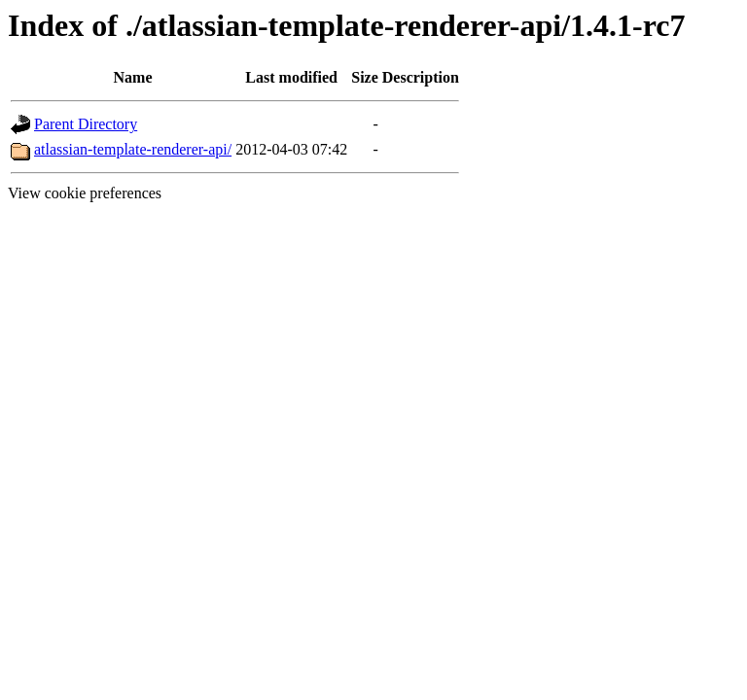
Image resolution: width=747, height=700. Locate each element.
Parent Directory (86, 124)
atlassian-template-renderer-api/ (133, 149)
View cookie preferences (85, 193)
